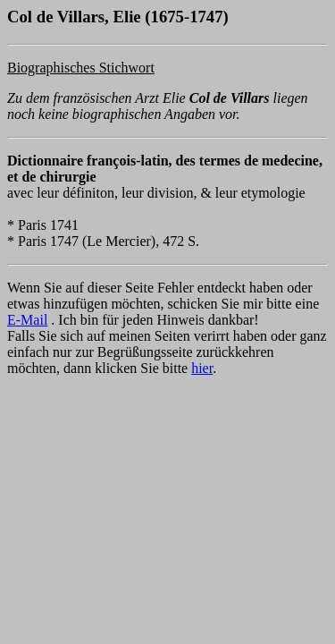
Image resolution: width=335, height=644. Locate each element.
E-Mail (27, 320)
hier (202, 368)
